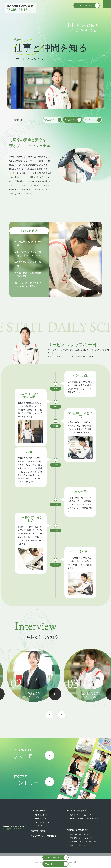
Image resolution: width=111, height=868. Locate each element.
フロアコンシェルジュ (43, 822)
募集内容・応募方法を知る (77, 830)
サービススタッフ (41, 819)
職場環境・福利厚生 (39, 831)
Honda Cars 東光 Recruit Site (20, 8)
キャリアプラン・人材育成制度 (44, 836)
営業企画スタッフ (41, 815)
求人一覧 (49, 864)
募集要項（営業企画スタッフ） (82, 834)
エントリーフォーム (78, 845)
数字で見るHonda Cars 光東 (81, 815)
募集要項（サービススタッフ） (82, 838)
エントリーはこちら (84, 5)
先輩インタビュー (41, 826)
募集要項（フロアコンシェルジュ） (83, 842)
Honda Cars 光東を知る (76, 811)
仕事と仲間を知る (38, 811)
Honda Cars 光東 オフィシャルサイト (84, 819)
